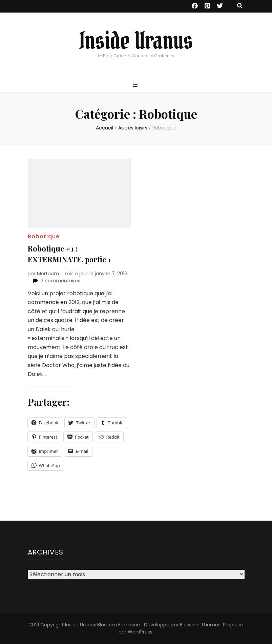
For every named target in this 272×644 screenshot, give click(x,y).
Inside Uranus (136, 41)
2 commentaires (60, 281)
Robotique (44, 236)
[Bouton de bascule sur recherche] (240, 6)
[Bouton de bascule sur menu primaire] (136, 85)
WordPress (140, 632)
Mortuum (48, 274)
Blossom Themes (200, 625)
